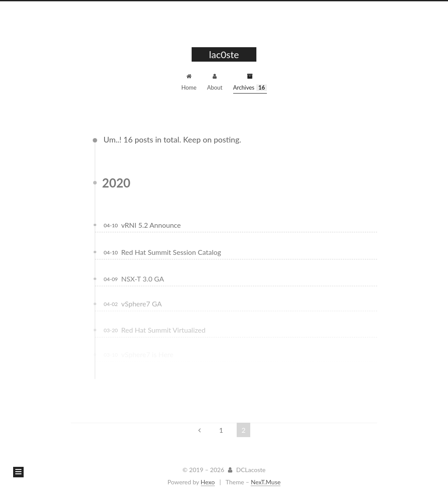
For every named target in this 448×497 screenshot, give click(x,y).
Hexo (208, 482)
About (215, 82)
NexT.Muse (266, 482)
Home (189, 82)
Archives (250, 82)
